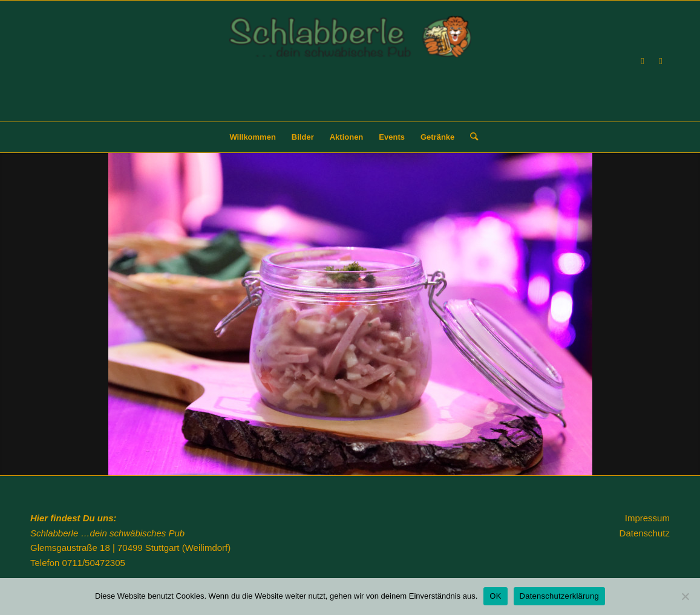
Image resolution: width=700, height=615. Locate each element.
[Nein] (685, 596)
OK (495, 596)
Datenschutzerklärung (559, 596)
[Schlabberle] (350, 69)
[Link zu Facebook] (643, 61)
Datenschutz (645, 533)
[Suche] (470, 137)
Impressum (647, 518)
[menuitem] (252, 137)
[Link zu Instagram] (661, 61)
